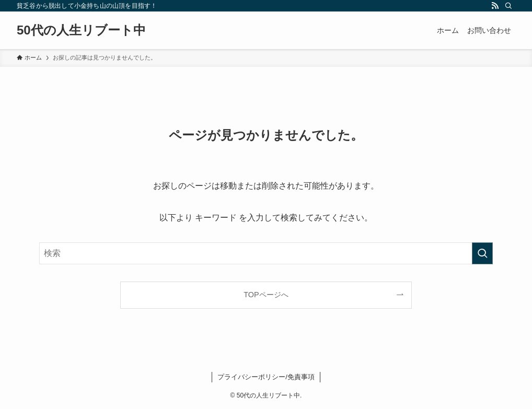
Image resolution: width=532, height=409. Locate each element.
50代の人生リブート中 (81, 30)
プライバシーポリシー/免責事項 (266, 377)
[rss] (495, 6)
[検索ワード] (266, 253)
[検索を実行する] (482, 253)
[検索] (508, 6)
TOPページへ (266, 295)
